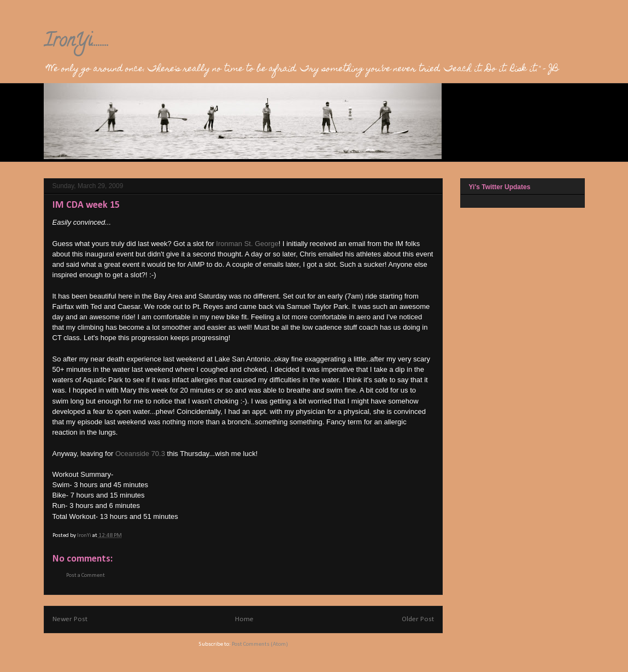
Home (244, 619)
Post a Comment (86, 575)
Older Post (418, 619)
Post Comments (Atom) (260, 644)
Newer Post (70, 619)
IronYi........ (77, 42)
